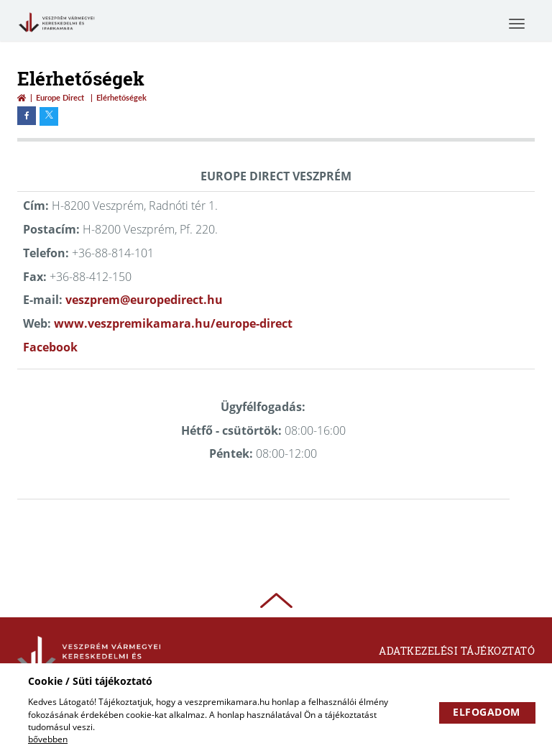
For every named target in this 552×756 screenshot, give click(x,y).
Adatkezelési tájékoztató (457, 651)
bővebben (48, 739)
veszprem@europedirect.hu (144, 300)
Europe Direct (60, 97)
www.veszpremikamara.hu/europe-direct (173, 323)
